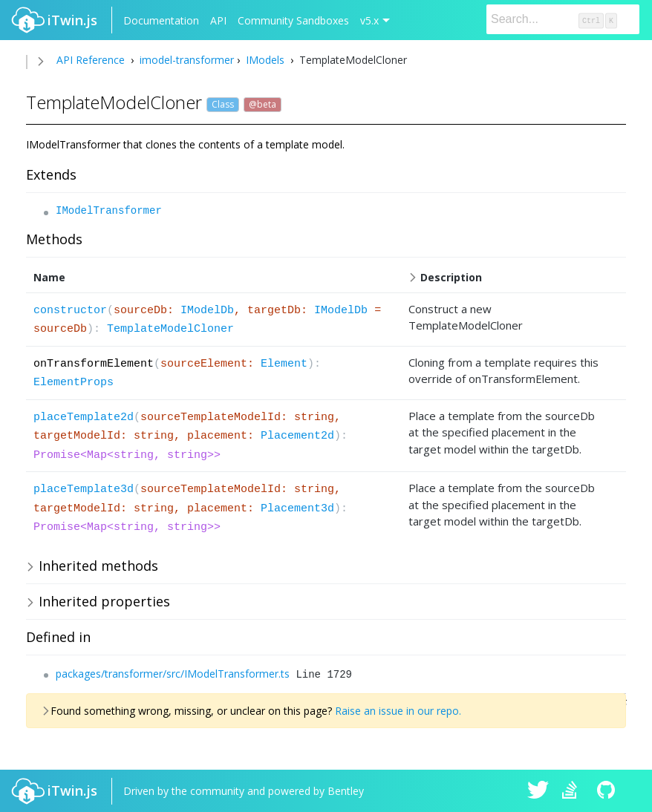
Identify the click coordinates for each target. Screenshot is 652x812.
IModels (265, 60)
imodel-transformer (185, 60)
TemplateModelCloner (170, 329)
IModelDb (207, 311)
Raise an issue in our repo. (398, 711)
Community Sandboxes (293, 20)
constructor (70, 311)
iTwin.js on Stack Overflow (573, 791)
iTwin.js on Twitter (538, 791)
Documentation (161, 20)
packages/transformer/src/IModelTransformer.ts (173, 674)
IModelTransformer (109, 211)
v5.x (369, 20)
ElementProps (74, 383)
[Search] (563, 19)
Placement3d (297, 509)
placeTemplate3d (84, 490)
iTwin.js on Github (608, 791)
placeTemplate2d (84, 418)
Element (284, 364)
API (218, 20)
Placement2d (297, 436)
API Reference (91, 60)
